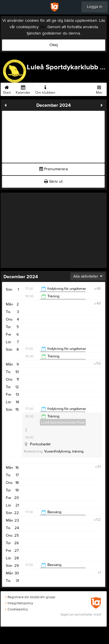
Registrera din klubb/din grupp (30, 597)
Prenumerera (53, 169)
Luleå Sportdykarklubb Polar (63, 422)
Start (7, 89)
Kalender (23, 89)
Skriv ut (53, 182)
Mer (99, 89)
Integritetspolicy (19, 603)
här (43, 27)
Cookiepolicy (16, 609)
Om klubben (45, 89)
